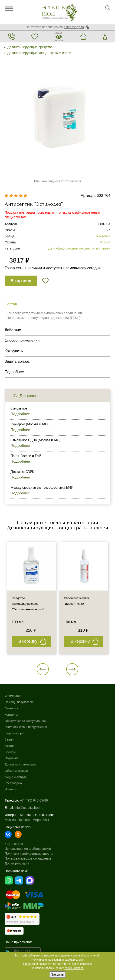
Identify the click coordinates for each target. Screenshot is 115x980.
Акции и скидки (15, 777)
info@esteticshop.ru (29, 808)
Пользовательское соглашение (28, 858)
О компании (13, 696)
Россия (105, 242)
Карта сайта (14, 844)
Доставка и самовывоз (20, 764)
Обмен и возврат (16, 771)
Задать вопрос (15, 733)
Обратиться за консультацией (26, 721)
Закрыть (58, 974)
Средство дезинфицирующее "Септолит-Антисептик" (28, 604)
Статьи (10, 739)
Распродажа (13, 783)
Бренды (10, 752)
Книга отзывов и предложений (26, 727)
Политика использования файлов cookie (57, 960)
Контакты (11, 715)
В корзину (21, 281)
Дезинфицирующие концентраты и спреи (39, 53)
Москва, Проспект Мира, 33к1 (27, 820)
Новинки (11, 789)
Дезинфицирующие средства (30, 47)
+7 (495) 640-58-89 (34, 800)
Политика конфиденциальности (29, 854)
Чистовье (103, 236)
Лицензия (11, 708)
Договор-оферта (17, 863)
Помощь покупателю (19, 702)
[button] (43, 669)
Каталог (10, 746)
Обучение (11, 758)
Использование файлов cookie (28, 849)
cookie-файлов (74, 968)
